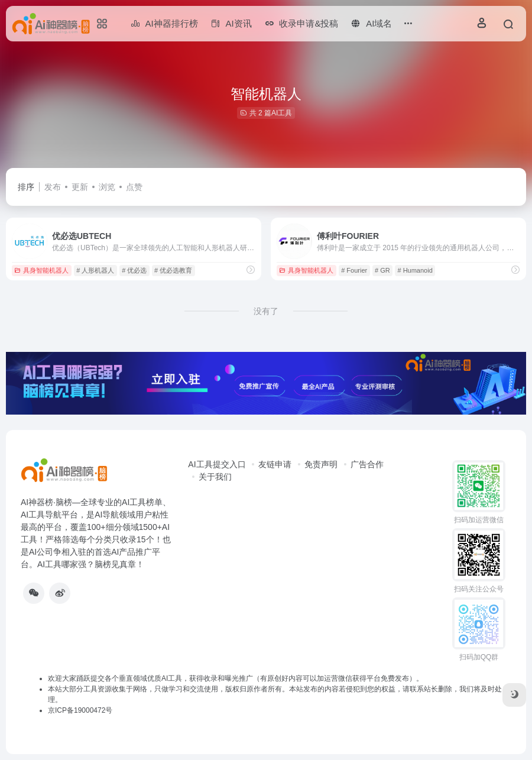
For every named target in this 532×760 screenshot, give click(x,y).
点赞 (134, 187)
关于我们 (215, 477)
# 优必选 (134, 270)
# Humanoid (415, 270)
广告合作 (367, 464)
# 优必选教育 (173, 270)
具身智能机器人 (41, 270)
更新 (80, 187)
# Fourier (354, 270)
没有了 (266, 311)
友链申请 (275, 464)
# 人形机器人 (95, 270)
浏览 (107, 187)
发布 (53, 187)
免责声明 (321, 464)
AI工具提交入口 (217, 464)
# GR (382, 270)
